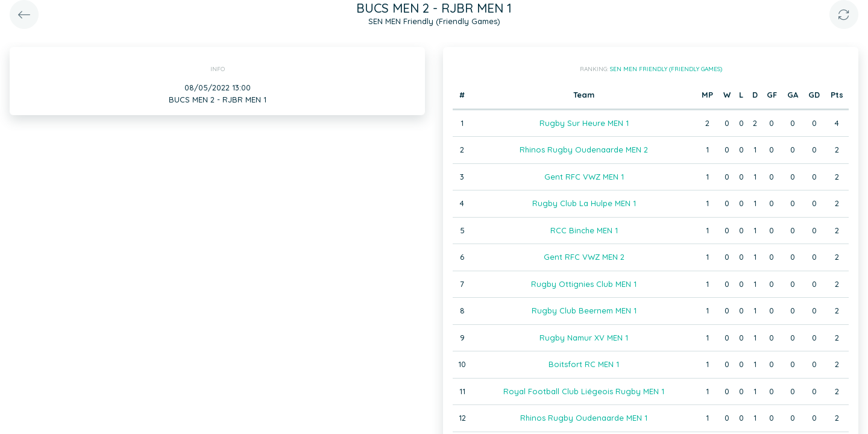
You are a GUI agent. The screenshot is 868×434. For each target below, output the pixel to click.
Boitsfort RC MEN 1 (584, 364)
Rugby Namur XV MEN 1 (584, 338)
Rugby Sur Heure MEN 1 (584, 123)
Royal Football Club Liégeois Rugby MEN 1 (584, 391)
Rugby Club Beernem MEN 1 (584, 310)
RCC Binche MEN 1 (584, 230)
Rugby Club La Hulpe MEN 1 (584, 203)
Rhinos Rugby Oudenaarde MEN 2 (584, 149)
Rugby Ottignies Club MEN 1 (584, 284)
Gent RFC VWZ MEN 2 (584, 257)
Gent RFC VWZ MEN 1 (584, 177)
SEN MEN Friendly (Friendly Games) (666, 69)
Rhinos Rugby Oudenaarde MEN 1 (584, 418)
